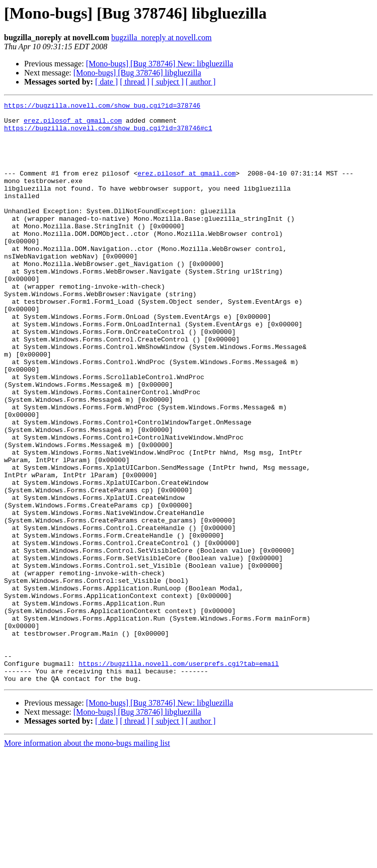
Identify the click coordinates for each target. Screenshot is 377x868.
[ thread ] (135, 82)
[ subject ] (168, 82)
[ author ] (201, 82)
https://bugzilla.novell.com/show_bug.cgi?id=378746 (102, 107)
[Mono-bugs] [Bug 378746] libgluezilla (137, 73)
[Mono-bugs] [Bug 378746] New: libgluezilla (160, 64)
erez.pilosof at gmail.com (73, 125)
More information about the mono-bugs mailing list (87, 859)
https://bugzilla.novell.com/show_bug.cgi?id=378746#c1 (108, 134)
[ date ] (106, 82)
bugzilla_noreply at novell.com (162, 37)
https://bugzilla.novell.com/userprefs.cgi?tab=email (179, 776)
